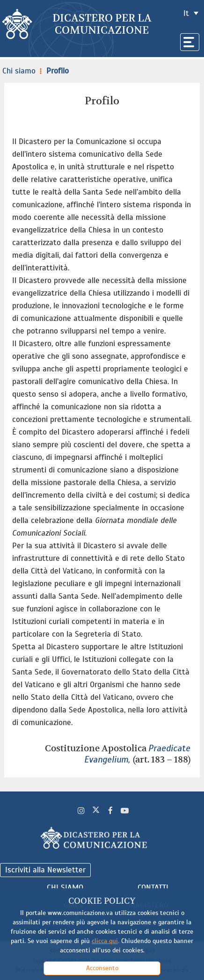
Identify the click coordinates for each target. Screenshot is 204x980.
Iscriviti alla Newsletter (45, 870)
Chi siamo (19, 71)
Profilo (53, 71)
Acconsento (102, 968)
